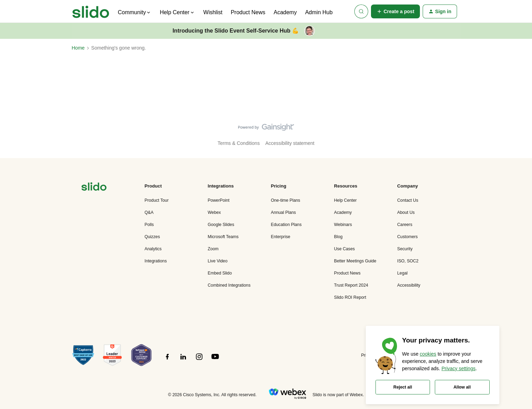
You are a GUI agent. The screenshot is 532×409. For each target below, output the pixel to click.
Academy (285, 12)
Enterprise (281, 237)
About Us (406, 212)
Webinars (343, 225)
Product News (248, 12)
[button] (395, 11)
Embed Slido (220, 273)
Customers (408, 237)
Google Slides (221, 225)
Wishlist (213, 12)
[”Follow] (167, 360)
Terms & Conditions (239, 143)
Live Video (218, 261)
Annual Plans (284, 212)
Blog (339, 237)
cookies (428, 354)
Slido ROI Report (350, 297)
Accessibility (409, 285)
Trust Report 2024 (351, 285)
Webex (214, 212)
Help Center (345, 200)
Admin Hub (319, 12)
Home (78, 48)
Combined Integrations (229, 285)
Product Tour (157, 200)
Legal (403, 273)
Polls (149, 225)
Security (405, 249)
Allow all (462, 387)
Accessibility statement (290, 143)
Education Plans (286, 225)
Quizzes (152, 237)
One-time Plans (286, 200)
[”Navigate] (94, 188)
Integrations (156, 261)
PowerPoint (219, 200)
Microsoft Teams (223, 237)
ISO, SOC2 (408, 261)
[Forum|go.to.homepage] (91, 11)
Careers (405, 225)
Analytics (153, 249)
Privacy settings (458, 368)
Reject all (403, 387)
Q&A (149, 212)
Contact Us (408, 200)
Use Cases (345, 249)
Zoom (213, 249)
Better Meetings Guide (355, 261)
